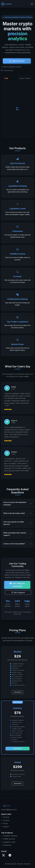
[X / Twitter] (4, 855)
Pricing (5, 823)
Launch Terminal (17, 62)
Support (6, 827)
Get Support (18, 594)
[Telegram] (10, 855)
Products (6, 820)
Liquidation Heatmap (10, 836)
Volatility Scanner (9, 839)
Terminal (6, 817)
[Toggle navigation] (32, 4)
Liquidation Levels (9, 842)
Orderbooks (7, 845)
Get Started (17, 694)
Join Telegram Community (17, 586)
